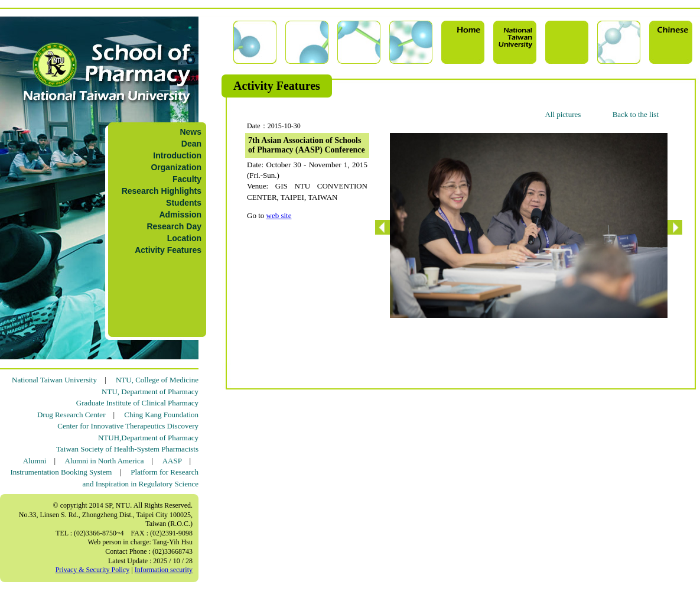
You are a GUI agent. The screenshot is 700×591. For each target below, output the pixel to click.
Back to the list (636, 114)
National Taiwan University (54, 380)
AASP (172, 461)
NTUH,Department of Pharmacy (148, 438)
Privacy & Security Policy (93, 570)
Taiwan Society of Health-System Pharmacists (127, 449)
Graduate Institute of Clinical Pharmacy (137, 403)
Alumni (35, 461)
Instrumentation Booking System (61, 472)
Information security (164, 570)
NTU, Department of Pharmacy (150, 392)
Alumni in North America (105, 461)
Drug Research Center (71, 415)
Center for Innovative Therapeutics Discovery (128, 426)
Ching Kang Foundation (161, 415)
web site (279, 215)
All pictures (563, 114)
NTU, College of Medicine (157, 380)
